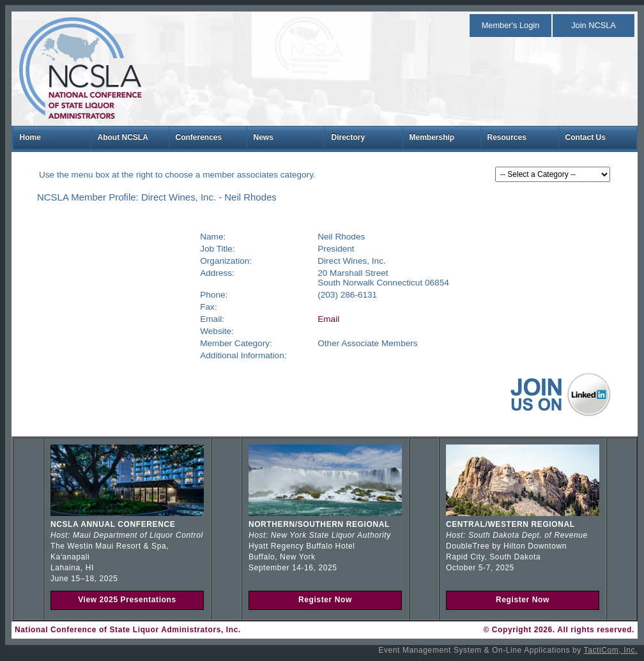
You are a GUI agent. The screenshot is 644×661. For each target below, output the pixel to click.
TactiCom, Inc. (611, 650)
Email (328, 319)
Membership (432, 137)
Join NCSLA (594, 25)
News (264, 137)
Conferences (199, 137)
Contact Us (586, 137)
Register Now (325, 600)
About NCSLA (123, 137)
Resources (507, 137)
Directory (349, 137)
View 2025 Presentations (127, 600)
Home (30, 137)
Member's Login (511, 25)
